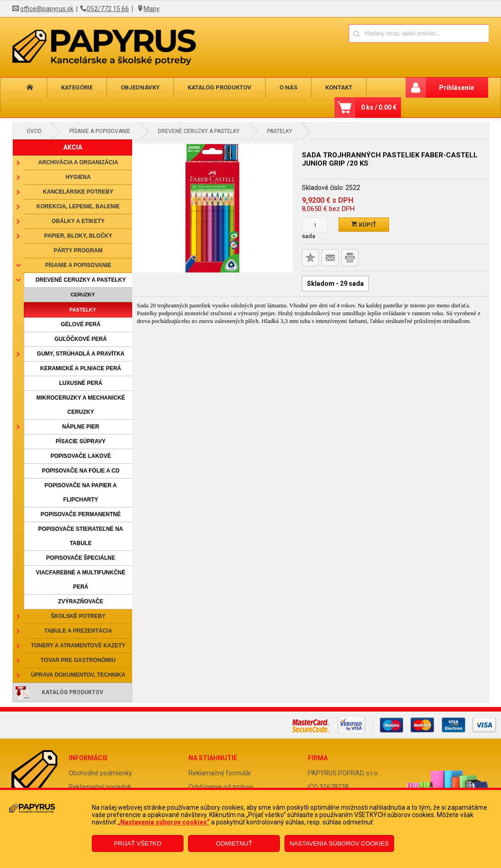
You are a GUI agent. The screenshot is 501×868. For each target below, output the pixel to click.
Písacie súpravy (81, 441)
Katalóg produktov (220, 87)
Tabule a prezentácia (78, 631)
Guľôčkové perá (81, 339)
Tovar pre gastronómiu (78, 660)
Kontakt (339, 87)
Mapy (152, 9)
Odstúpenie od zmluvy (221, 787)
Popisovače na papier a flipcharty (81, 492)
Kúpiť (364, 225)
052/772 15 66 (108, 9)
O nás (288, 87)
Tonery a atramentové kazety (78, 645)
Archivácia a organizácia (78, 162)
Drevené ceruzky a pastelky (199, 131)
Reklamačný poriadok (100, 787)
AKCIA (73, 147)
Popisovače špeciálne (81, 558)
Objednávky (140, 87)
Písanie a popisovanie (100, 131)
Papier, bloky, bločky (78, 236)
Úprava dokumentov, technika (78, 675)
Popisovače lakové (81, 456)
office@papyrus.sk (47, 9)
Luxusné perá (81, 383)
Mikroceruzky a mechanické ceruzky (81, 405)
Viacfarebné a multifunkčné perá (81, 580)
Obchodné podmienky (100, 773)
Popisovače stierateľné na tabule (81, 536)
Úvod (34, 131)
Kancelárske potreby (78, 192)
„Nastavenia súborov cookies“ (164, 822)
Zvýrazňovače (81, 601)
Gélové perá (81, 324)
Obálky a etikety (78, 221)
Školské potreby (78, 616)
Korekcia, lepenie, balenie (78, 206)
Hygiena (78, 177)
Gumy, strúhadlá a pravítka (81, 354)
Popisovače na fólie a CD (81, 471)
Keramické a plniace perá (81, 368)
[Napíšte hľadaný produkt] (387, 33)
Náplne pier (81, 427)
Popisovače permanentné (81, 514)
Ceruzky (83, 295)
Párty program (78, 250)
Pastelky (280, 131)
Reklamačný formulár (220, 773)
